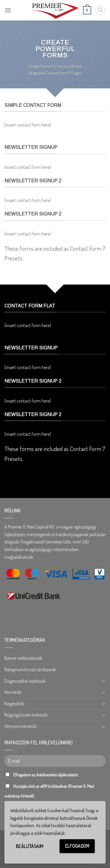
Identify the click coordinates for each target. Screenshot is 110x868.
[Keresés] (100, 10)
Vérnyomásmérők (21, 726)
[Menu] (8, 10)
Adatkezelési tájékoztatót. (57, 775)
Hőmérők (13, 692)
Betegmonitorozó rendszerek (30, 669)
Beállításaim (30, 846)
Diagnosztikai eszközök (25, 681)
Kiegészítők (14, 704)
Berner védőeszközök (23, 658)
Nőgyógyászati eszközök (26, 715)
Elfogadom (77, 846)
